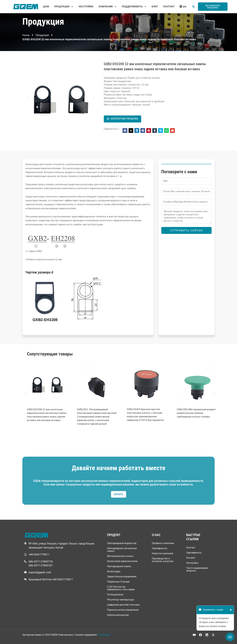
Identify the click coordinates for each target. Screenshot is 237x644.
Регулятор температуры (121, 600)
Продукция (64, 7)
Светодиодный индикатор (122, 543)
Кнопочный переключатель (122, 561)
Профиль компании (163, 543)
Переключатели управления (123, 610)
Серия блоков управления (122, 577)
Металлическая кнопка (120, 556)
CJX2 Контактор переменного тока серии (121, 588)
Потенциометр (115, 595)
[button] (193, 7)
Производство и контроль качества (163, 560)
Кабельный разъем (118, 615)
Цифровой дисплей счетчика (123, 605)
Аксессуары (114, 571)
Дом (46, 7)
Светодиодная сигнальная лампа (122, 550)
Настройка (86, 7)
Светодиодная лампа (119, 566)
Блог (155, 7)
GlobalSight (104, 635)
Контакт (169, 7)
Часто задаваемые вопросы (197, 569)
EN (185, 7)
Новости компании (163, 553)
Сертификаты (160, 548)
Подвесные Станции (118, 582)
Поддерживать (134, 7)
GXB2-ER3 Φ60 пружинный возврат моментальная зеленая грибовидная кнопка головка (196, 413)
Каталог (191, 558)
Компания (108, 7)
